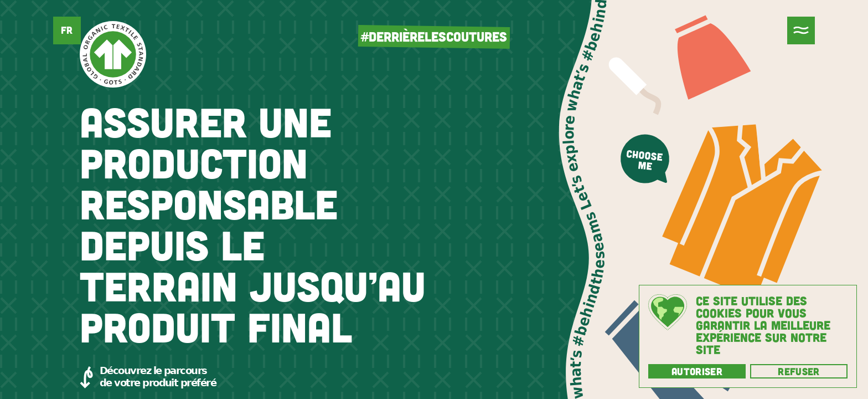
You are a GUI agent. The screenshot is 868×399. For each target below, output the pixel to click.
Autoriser (697, 371)
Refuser (799, 371)
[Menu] (801, 30)
